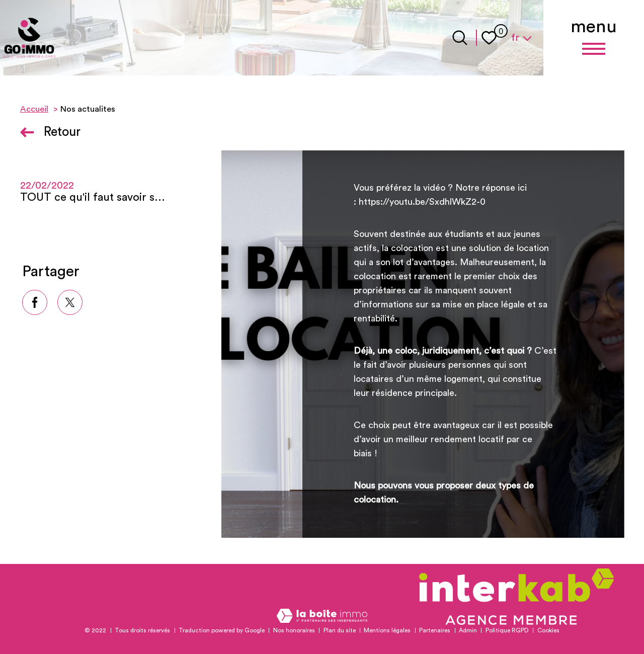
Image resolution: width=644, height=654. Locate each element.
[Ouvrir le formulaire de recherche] (460, 38)
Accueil (34, 109)
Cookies (548, 630)
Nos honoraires (294, 630)
